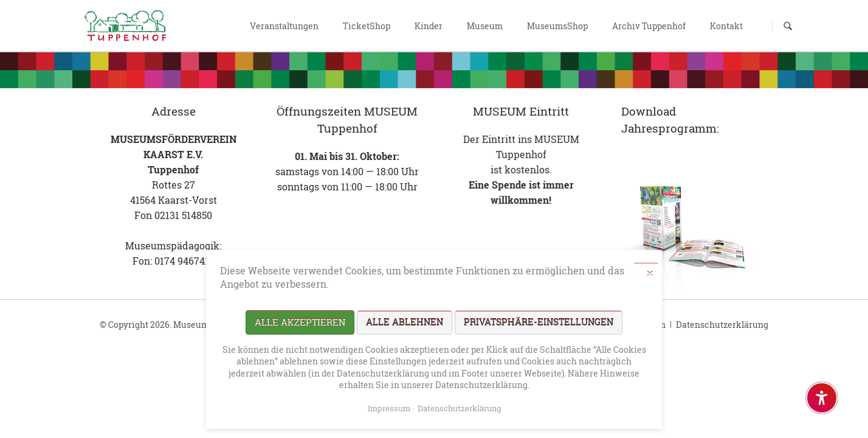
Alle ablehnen (405, 322)
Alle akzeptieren (300, 322)
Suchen (788, 26)
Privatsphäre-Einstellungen (539, 322)
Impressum (389, 408)
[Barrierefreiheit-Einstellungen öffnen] (822, 398)
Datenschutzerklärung (722, 325)
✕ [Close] (650, 273)
